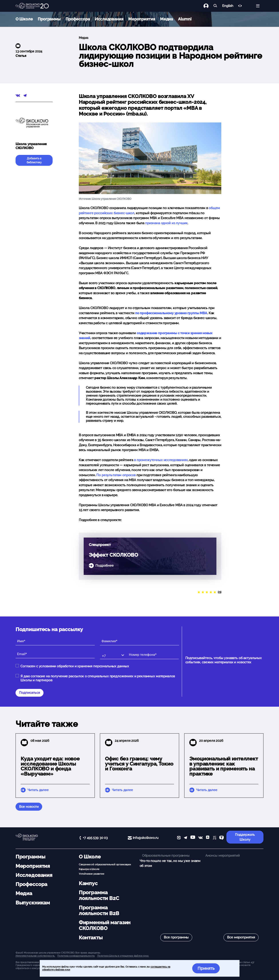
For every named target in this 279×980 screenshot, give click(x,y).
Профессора (78, 19)
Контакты (91, 938)
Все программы (176, 937)
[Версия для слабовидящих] (240, 6)
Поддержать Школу (245, 837)
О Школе (24, 19)
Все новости (29, 807)
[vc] (214, 838)
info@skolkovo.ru (146, 838)
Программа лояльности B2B (99, 910)
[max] (179, 838)
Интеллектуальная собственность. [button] (35, 956)
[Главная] (32, 6)
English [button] (228, 6)
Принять (206, 968)
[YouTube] (193, 838)
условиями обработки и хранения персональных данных (84, 666)
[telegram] (185, 838)
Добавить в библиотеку (34, 160)
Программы (49, 19)
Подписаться (30, 693)
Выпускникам (33, 903)
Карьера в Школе (89, 869)
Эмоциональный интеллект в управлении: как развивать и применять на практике (224, 766)
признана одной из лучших (166, 223)
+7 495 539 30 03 (95, 838)
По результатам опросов (116, 475)
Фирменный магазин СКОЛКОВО (105, 925)
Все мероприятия (241, 937)
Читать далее (38, 790)
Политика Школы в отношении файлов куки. (123, 956)
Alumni (185, 19)
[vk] (200, 838)
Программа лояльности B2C (99, 895)
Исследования (109, 19)
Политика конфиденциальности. (76, 956)
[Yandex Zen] (208, 838)
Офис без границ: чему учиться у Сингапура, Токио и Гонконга (139, 764)
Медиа (166, 19)
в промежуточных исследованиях (161, 460)
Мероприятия (142, 19)
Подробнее (105, 566)
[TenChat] (222, 838)
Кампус (88, 883)
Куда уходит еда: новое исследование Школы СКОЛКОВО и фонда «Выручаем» (50, 766)
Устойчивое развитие (92, 874)
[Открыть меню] (258, 6)
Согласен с (75, 666)
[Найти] (215, 6)
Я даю (98, 678)
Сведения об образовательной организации (105, 864)
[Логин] (209, 6)
